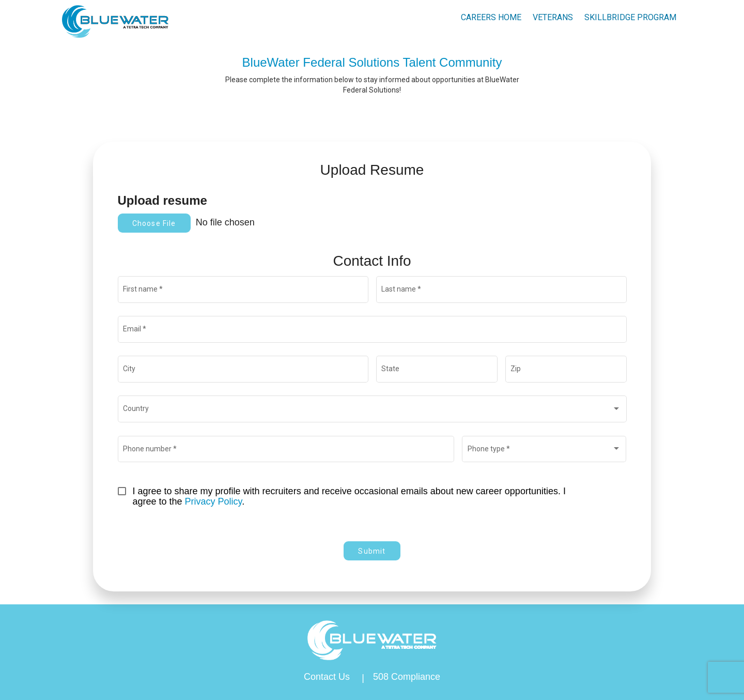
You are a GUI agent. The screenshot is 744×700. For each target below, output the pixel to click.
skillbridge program (630, 17)
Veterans (553, 17)
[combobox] (372, 411)
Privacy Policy (214, 501)
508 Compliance (407, 677)
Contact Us (327, 677)
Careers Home (491, 17)
